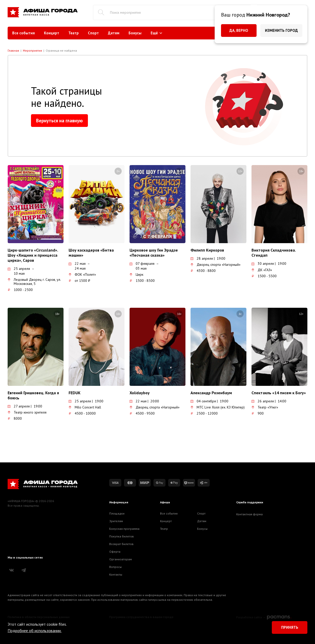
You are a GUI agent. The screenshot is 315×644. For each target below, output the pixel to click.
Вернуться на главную (59, 121)
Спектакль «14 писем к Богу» (279, 393)
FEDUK (75, 393)
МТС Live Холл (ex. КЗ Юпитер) (218, 407)
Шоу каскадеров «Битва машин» (91, 253)
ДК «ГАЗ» (262, 270)
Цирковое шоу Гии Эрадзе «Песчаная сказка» (154, 253)
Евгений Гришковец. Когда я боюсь (33, 395)
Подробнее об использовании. (35, 631)
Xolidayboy (140, 393)
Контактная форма (249, 514)
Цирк (136, 274)
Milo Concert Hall (85, 407)
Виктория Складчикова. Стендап (274, 253)
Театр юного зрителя (27, 412)
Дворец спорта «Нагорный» (216, 265)
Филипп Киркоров (207, 250)
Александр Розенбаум (211, 393)
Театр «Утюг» (265, 407)
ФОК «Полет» (82, 274)
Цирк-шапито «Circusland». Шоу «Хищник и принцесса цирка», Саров (33, 255)
